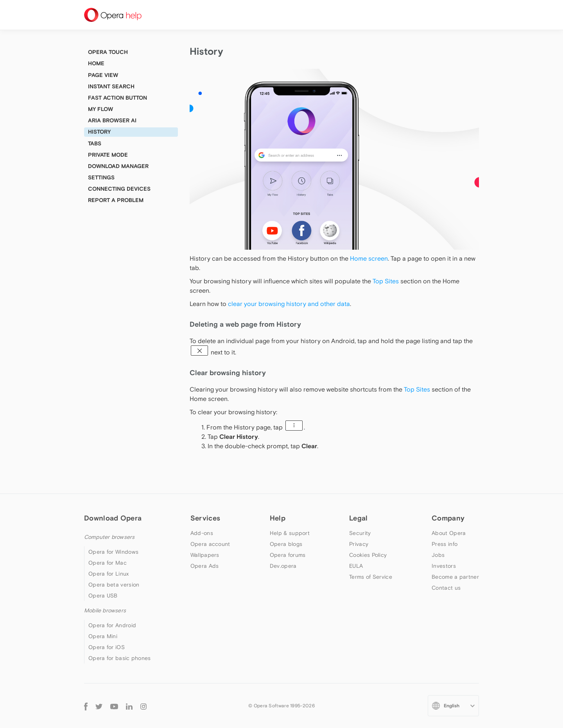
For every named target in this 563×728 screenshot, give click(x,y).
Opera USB (103, 596)
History (99, 132)
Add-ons (202, 533)
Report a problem (116, 200)
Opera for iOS (107, 647)
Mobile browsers (105, 610)
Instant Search (111, 86)
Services (205, 518)
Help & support (290, 533)
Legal (359, 518)
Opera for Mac (108, 563)
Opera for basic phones (120, 658)
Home (96, 63)
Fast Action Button (117, 98)
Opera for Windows (113, 552)
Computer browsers (109, 537)
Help (278, 518)
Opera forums (288, 555)
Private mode (108, 155)
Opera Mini (103, 636)
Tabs (95, 143)
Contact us (446, 588)
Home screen (369, 258)
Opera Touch (108, 52)
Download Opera (113, 518)
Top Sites (386, 281)
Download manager (118, 166)
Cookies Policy (368, 555)
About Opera (449, 533)
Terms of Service (371, 577)
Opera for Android (112, 625)
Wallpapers (205, 555)
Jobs (438, 555)
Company (448, 518)
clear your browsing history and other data (289, 304)
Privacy (359, 544)
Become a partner (455, 577)
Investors (444, 566)
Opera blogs (286, 544)
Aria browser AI (112, 120)
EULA (356, 566)
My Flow (100, 109)
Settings (101, 177)
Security (360, 533)
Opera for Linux (109, 574)
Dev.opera (283, 566)
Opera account (210, 544)
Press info (445, 544)
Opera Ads (205, 566)
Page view (103, 75)
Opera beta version (114, 585)
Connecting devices (119, 189)
